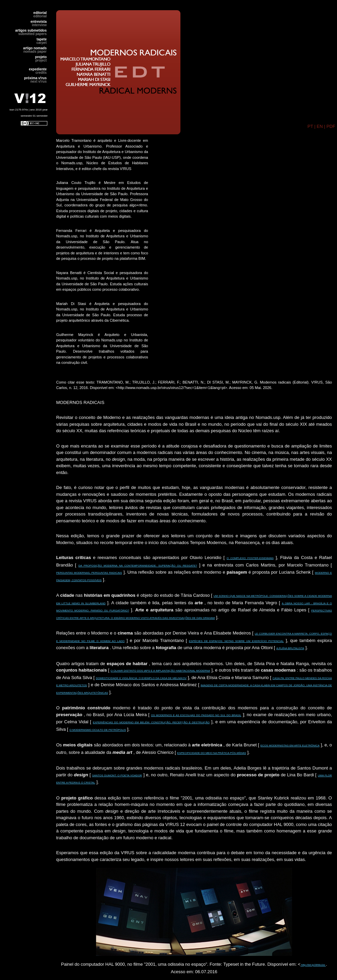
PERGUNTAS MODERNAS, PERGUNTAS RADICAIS (89, 573)
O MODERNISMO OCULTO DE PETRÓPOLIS (98, 730)
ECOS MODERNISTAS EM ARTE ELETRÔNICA (290, 746)
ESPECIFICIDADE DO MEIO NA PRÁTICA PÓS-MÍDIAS (212, 753)
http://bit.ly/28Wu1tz (313, 965)
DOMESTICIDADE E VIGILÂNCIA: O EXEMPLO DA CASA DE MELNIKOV (141, 678)
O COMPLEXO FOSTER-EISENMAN (250, 558)
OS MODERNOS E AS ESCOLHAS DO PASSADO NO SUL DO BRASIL (196, 715)
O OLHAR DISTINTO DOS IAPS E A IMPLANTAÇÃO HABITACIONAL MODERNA (160, 671)
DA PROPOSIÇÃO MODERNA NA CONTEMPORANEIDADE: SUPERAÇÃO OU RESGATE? (138, 566)
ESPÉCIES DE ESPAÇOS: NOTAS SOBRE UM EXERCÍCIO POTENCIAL (236, 641)
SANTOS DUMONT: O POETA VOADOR (117, 775)
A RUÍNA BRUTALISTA (290, 648)
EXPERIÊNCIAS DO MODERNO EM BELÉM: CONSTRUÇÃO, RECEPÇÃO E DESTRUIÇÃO (151, 722)
